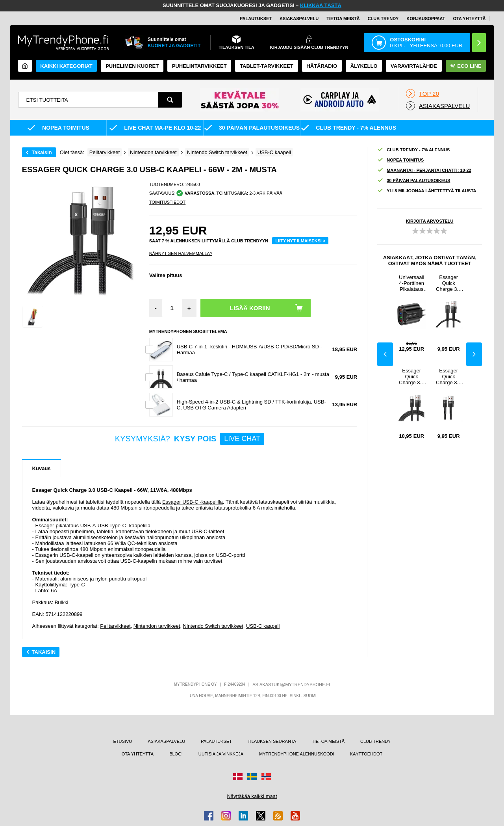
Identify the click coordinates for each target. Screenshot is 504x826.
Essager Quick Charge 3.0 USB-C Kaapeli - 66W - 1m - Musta (448, 283)
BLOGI (176, 754)
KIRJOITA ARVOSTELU (430, 221)
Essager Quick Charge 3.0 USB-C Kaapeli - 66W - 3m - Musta (411, 377)
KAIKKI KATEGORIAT (66, 66)
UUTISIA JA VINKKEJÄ (221, 754)
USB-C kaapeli (263, 626)
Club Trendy (383, 19)
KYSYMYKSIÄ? (190, 439)
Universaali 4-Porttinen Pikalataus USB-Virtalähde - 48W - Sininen (411, 283)
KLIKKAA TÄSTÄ (321, 5)
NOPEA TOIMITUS (400, 160)
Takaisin (42, 152)
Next (474, 354)
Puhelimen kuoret (132, 66)
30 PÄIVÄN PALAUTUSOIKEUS (414, 181)
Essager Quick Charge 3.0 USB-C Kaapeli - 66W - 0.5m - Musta (449, 377)
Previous (385, 354)
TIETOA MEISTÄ (343, 19)
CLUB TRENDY (375, 741)
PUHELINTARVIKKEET (199, 66)
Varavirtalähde (414, 66)
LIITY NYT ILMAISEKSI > (300, 241)
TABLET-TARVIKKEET (267, 66)
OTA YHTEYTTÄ (469, 19)
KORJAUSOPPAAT (426, 19)
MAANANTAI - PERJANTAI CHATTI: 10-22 (424, 170)
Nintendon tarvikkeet (157, 626)
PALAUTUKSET (256, 19)
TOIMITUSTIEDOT (168, 202)
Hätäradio (322, 66)
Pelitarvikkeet (115, 626)
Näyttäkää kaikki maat (252, 796)
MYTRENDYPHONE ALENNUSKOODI (297, 754)
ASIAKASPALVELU (299, 19)
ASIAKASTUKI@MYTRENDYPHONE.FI (291, 685)
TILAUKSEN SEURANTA (272, 741)
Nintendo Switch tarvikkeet (213, 626)
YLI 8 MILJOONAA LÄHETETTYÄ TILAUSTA (427, 191)
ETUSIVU (122, 741)
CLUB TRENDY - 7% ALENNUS (413, 150)
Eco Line (466, 66)
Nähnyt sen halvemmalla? (181, 253)
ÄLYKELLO (364, 66)
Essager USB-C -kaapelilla (193, 502)
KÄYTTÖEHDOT (366, 754)
